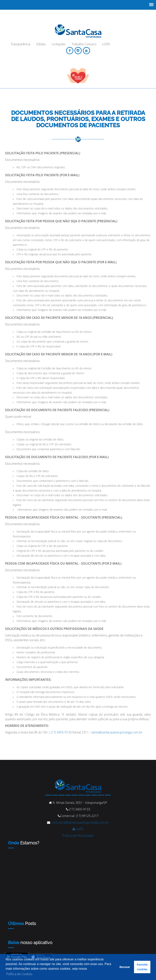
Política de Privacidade (78, 836)
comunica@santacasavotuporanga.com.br (80, 822)
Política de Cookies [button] (19, 974)
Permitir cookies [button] (142, 967)
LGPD (78, 829)
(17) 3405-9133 (61, 732)
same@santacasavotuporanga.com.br (117, 732)
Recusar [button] (125, 967)
